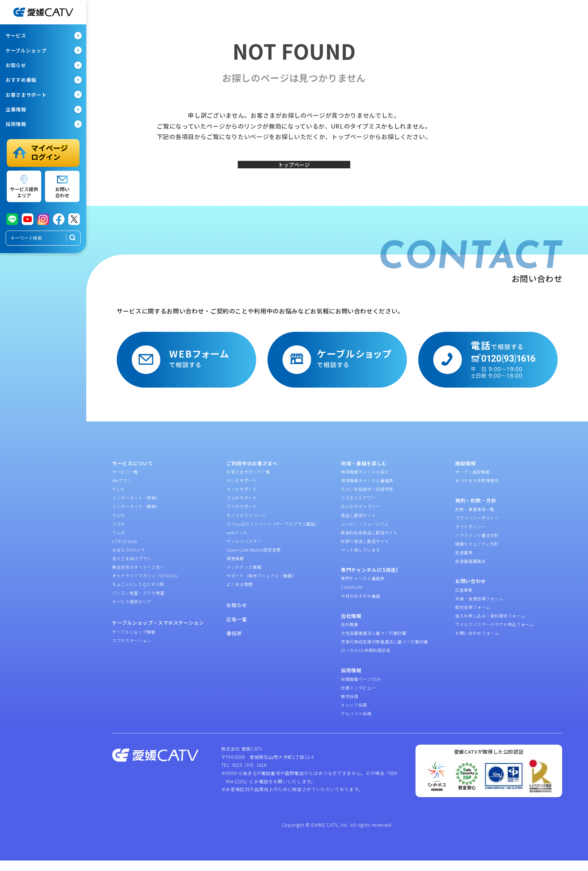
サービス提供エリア (132, 612)
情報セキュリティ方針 (477, 554)
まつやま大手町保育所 (477, 491)
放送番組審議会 (471, 572)
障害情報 (235, 569)
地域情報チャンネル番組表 (367, 491)
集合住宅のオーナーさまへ (138, 578)
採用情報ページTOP (361, 690)
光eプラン (122, 491)
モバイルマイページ (246, 526)
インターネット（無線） (136, 517)
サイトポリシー (471, 537)
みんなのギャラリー (361, 517)
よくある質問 (240, 595)
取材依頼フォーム (473, 618)
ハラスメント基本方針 (477, 546)
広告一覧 (237, 630)
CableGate (352, 598)
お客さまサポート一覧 (248, 483)
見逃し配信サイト (358, 526)
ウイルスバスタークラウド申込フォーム (495, 635)
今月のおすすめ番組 (361, 606)
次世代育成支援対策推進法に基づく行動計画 (385, 652)
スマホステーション (132, 651)
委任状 (234, 644)
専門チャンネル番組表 (363, 589)
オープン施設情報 (472, 483)
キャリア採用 (354, 716)
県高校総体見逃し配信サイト (369, 543)
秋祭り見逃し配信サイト (365, 552)
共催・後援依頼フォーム (479, 609)
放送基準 (464, 563)
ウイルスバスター (244, 552)
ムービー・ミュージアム (365, 534)
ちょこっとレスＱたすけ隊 (138, 595)
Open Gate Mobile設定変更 (254, 560)
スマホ (119, 534)
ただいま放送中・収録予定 (367, 500)
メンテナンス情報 (244, 578)
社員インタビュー (358, 698)
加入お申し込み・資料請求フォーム (490, 626)
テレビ (119, 500)
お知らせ (237, 616)
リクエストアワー (358, 508)
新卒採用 (350, 707)
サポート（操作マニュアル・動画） (261, 586)
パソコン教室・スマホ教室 (138, 604)
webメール (237, 543)
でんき (119, 543)
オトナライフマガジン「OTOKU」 (146, 586)
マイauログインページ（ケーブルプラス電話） (273, 534)
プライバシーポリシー (477, 528)
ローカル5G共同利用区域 (366, 661)
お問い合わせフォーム (477, 644)
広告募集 (464, 600)
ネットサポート (242, 500)
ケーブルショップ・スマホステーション (158, 633)
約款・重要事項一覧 (475, 520)
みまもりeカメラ (128, 560)
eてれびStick (125, 552)
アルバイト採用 (356, 724)
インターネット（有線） (136, 508)
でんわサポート (242, 508)
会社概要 (350, 635)
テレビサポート (242, 491)
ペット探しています (361, 560)
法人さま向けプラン (132, 569)
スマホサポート (242, 517)
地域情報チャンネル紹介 (365, 483)
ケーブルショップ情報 (134, 642)
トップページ (294, 170)
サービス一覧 (125, 483)
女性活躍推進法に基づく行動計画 (374, 644)
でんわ (119, 526)
